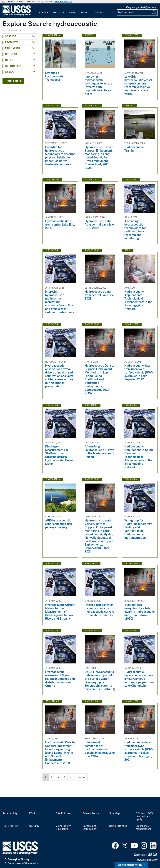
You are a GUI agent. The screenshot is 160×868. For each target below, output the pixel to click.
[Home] (17, 15)
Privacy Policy (91, 813)
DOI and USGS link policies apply (144, 816)
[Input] (137, 13)
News (72, 13)
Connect (85, 13)
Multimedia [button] (13, 48)
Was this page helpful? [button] (131, 865)
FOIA (32, 813)
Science (43, 13)
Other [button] (9, 60)
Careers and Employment (90, 827)
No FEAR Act (10, 826)
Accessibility (10, 813)
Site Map (114, 813)
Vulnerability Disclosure (63, 827)
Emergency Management (143, 827)
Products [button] (12, 42)
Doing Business (118, 826)
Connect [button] (11, 54)
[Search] (154, 13)
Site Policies (63, 813)
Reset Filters (13, 81)
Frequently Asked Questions (141, 7)
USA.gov (34, 826)
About (99, 13)
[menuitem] (43, 11)
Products (58, 13)
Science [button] (10, 36)
